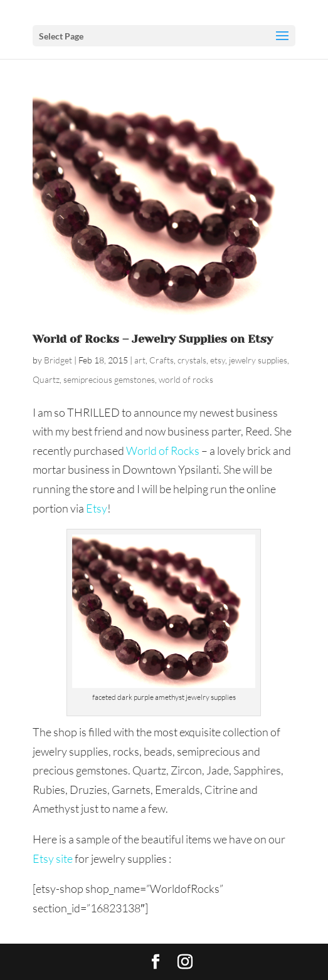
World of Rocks (163, 451)
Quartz (46, 379)
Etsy (97, 508)
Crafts (161, 360)
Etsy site (53, 858)
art (140, 360)
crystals (192, 360)
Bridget (58, 360)
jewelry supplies (258, 360)
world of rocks (186, 379)
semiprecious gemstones (109, 379)
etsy (218, 360)
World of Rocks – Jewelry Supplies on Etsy (153, 339)
